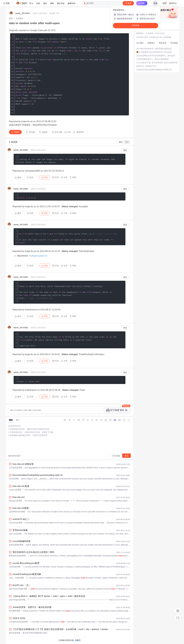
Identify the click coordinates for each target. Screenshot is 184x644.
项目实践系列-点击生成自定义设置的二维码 (33, 552)
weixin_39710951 (23, 13)
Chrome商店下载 (143, 63)
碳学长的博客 (15, 633)
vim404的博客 (15, 567)
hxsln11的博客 (15, 490)
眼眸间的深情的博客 (18, 556)
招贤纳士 (151, 43)
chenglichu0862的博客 (18, 622)
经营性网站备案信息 (163, 49)
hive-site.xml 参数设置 (23, 464)
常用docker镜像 (20, 530)
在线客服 (167, 37)
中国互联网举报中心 (145, 59)
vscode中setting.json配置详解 (27, 574)
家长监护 (171, 56)
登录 (155, 3)
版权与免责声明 (171, 63)
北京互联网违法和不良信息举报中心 (151, 56)
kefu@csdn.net (156, 37)
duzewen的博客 (16, 501)
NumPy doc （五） (22, 585)
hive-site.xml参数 (21, 508)
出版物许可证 (151, 66)
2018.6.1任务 (19, 618)
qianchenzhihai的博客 (18, 589)
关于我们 (140, 43)
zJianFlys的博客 (16, 523)
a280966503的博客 (17, 512)
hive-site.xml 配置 (21, 486)
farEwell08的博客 (16, 545)
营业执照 (168, 52)
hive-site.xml (19, 497)
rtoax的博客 (14, 479)
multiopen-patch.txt (38, 256)
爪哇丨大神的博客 (17, 578)
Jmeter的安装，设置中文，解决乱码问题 (32, 607)
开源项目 (20, 18)
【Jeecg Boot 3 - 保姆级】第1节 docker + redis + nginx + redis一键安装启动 (49, 596)
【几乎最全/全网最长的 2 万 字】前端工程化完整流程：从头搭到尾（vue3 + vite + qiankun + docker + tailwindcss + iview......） (73, 629)
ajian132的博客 (15, 534)
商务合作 (163, 43)
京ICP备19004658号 (145, 49)
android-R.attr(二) (21, 519)
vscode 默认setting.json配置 (26, 563)
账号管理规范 (157, 63)
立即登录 (136, 26)
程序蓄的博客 (15, 611)
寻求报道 (174, 43)
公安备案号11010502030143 (151, 52)
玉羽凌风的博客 (16, 468)
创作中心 (173, 3)
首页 (11, 18)
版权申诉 (140, 66)
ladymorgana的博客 (17, 600)
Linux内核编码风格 (22, 541)
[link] (11, 18)
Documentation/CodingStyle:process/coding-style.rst (38, 475)
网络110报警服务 (162, 59)
